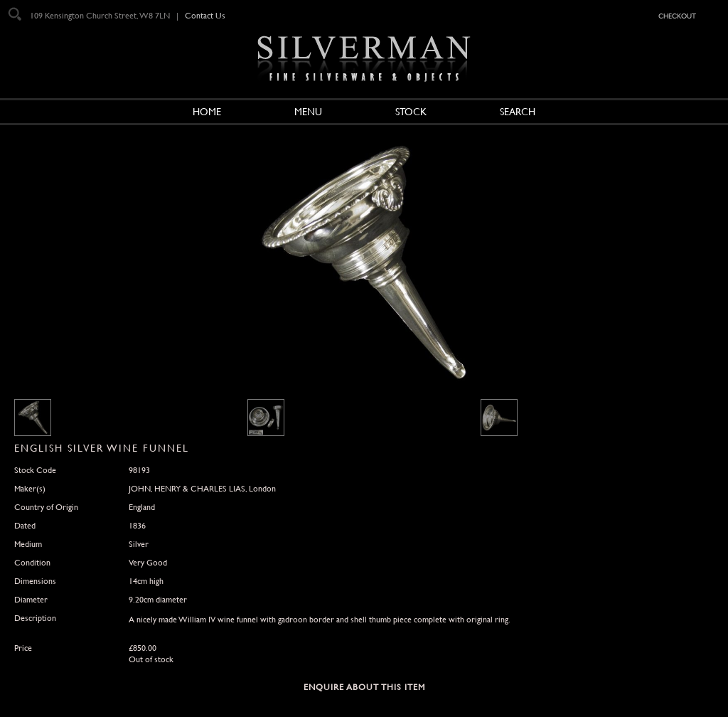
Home (207, 112)
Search (518, 112)
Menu (308, 112)
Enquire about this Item (364, 687)
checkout (677, 15)
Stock (411, 112)
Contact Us (205, 16)
